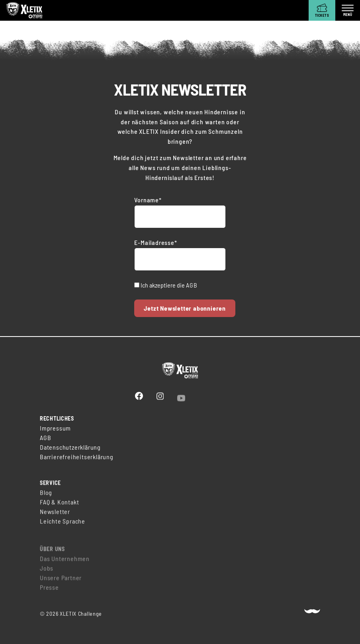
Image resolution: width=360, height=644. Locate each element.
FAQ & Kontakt (59, 505)
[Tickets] (322, 10)
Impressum (55, 429)
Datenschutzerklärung (70, 448)
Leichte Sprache (63, 524)
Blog (46, 495)
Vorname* (148, 200)
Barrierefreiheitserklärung (77, 457)
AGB (192, 285)
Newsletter (55, 514)
